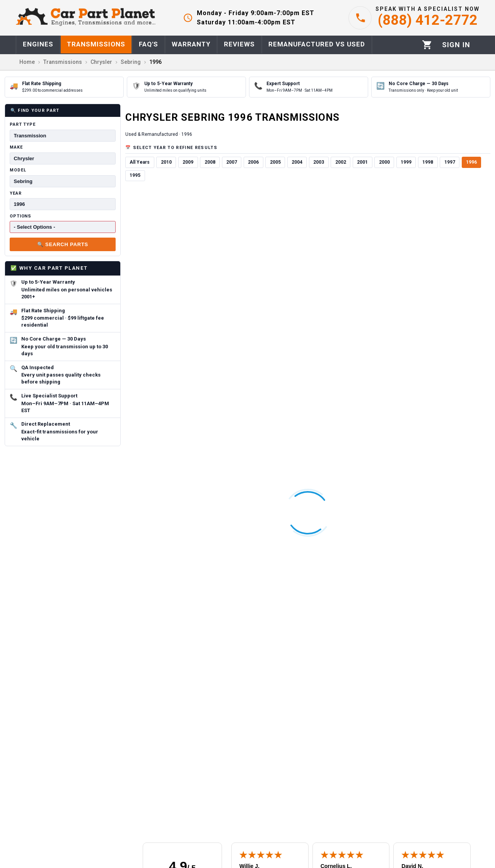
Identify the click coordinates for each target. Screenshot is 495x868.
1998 (428, 162)
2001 (362, 162)
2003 (319, 162)
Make (16, 147)
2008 (210, 162)
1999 (406, 162)
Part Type (23, 124)
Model (18, 170)
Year (16, 193)
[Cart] (427, 45)
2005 (275, 162)
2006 (253, 162)
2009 (188, 162)
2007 (232, 162)
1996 (471, 162)
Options (20, 216)
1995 (135, 175)
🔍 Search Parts (63, 244)
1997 (450, 162)
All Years (140, 162)
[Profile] (456, 45)
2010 (166, 162)
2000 (384, 162)
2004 (297, 162)
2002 (341, 162)
